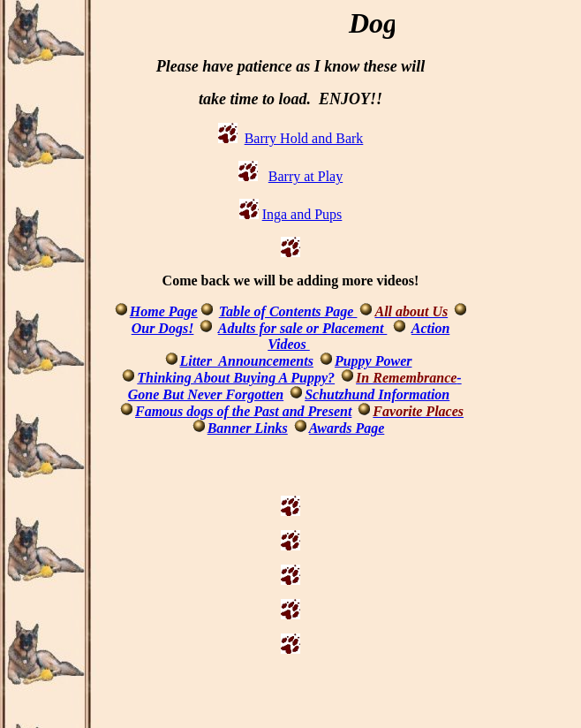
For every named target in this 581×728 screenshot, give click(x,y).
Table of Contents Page (288, 311)
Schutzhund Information (377, 394)
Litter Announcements (247, 361)
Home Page (164, 311)
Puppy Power (373, 361)
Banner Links (248, 428)
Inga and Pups (302, 214)
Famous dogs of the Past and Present (243, 411)
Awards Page (347, 428)
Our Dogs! (163, 328)
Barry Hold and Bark (304, 138)
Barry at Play (306, 176)
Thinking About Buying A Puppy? (236, 378)
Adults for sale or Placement (303, 328)
